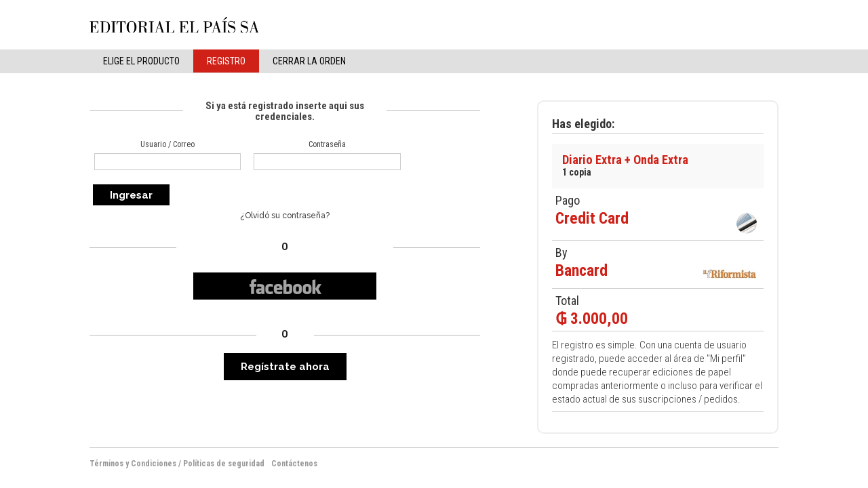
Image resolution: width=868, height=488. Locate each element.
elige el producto (141, 61)
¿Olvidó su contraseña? (285, 216)
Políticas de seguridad (224, 464)
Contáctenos (294, 464)
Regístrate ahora (285, 367)
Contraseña (327, 144)
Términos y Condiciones (133, 464)
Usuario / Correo (167, 144)
